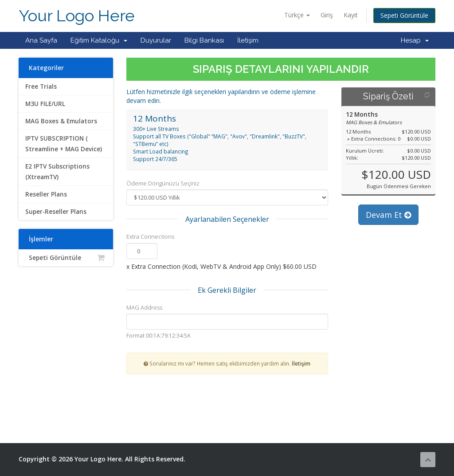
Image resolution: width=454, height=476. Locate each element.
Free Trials (41, 87)
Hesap (415, 40)
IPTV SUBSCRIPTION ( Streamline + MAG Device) (64, 144)
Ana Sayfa (41, 40)
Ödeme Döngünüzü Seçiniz (163, 183)
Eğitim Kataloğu (99, 40)
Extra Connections (150, 236)
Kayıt (351, 15)
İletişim (248, 40)
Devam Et (388, 215)
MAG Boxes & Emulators (61, 121)
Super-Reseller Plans (56, 212)
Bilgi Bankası (204, 40)
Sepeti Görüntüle (404, 15)
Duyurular (156, 40)
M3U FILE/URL (45, 104)
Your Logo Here (77, 16)
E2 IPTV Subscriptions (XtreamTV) (57, 172)
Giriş (327, 15)
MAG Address (144, 307)
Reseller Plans (46, 194)
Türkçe (297, 15)
